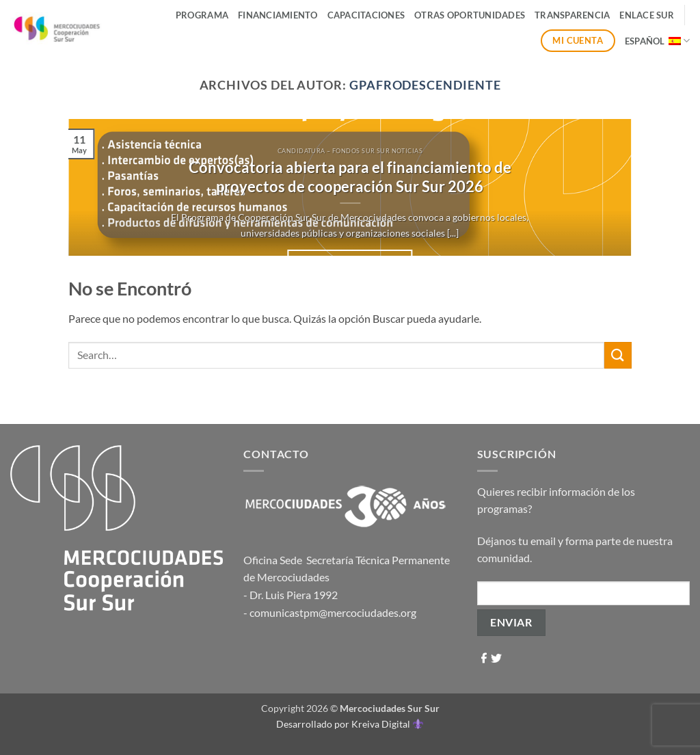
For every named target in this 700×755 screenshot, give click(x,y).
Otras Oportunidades (470, 15)
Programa (202, 15)
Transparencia (572, 15)
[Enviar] (618, 355)
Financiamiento (278, 15)
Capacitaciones (366, 15)
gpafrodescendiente (425, 85)
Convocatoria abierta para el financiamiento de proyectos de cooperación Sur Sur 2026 (350, 177)
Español (657, 41)
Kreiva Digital (387, 724)
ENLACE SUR (647, 15)
